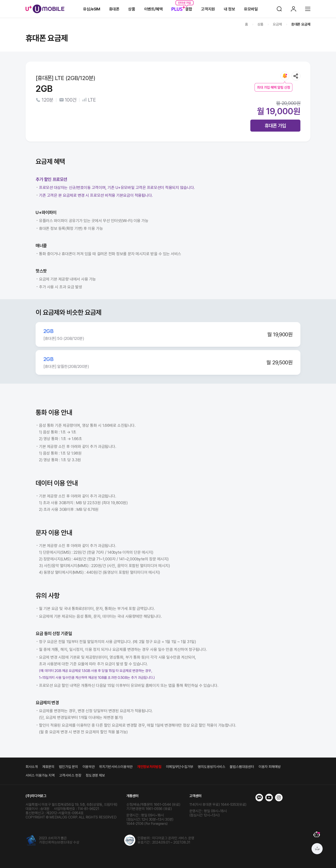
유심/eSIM (91, 9)
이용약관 (89, 767)
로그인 (293, 9)
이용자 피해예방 (270, 767)
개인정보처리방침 (149, 767)
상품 (132, 9)
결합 (182, 9)
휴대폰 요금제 (301, 24)
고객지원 (208, 9)
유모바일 (251, 9)
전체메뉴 (308, 9)
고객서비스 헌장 (70, 775)
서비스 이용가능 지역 (40, 775)
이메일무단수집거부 (180, 767)
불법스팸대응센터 (242, 767)
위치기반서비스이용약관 (116, 767)
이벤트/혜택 (154, 9)
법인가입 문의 (69, 767)
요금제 (277, 24)
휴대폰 (114, 9)
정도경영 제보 (95, 775)
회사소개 (32, 767)
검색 (279, 9)
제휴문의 (48, 767)
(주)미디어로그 (36, 796)
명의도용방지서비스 (212, 767)
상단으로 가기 (317, 849)
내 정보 (229, 9)
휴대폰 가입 (275, 126)
